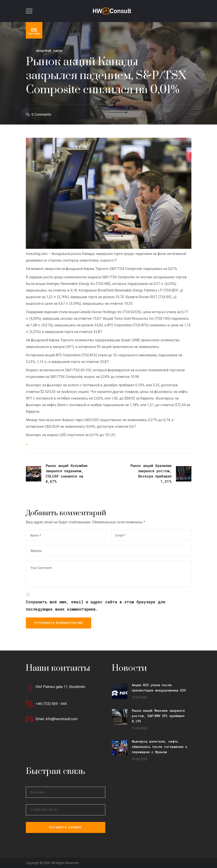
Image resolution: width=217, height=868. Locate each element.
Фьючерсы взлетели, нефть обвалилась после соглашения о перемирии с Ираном (159, 747)
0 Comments (41, 114)
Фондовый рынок (49, 51)
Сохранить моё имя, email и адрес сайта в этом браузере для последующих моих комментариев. (95, 606)
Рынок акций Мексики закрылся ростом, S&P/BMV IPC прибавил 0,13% (158, 716)
